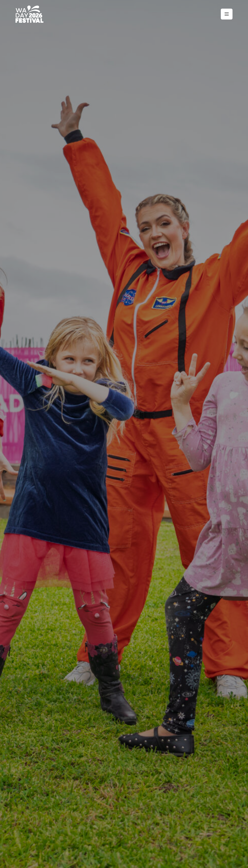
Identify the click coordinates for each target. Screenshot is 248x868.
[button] (227, 14)
